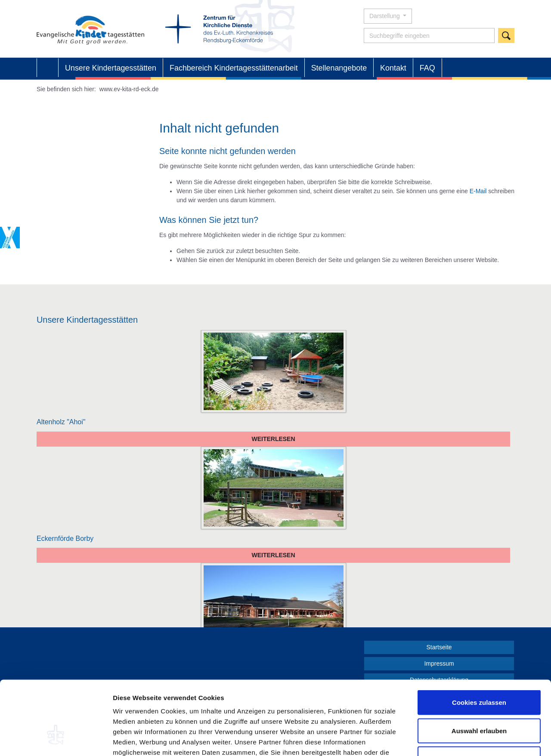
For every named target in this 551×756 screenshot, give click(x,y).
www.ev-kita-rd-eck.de (129, 89)
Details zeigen (458, 739)
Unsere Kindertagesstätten (111, 68)
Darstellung (385, 16)
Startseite (48, 68)
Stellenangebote (339, 68)
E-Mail (478, 191)
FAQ (427, 68)
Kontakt (393, 68)
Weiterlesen (273, 439)
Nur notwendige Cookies (479, 699)
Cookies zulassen (479, 643)
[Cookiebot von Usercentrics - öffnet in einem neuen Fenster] (56, 739)
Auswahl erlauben (479, 671)
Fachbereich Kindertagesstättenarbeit (234, 68)
